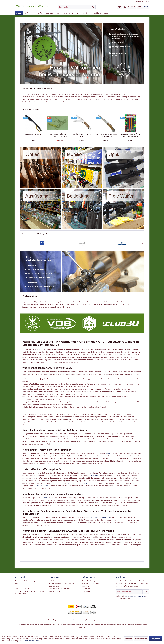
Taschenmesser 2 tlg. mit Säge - (82, 135)
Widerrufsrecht (54, 586)
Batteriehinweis (54, 591)
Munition (44, 498)
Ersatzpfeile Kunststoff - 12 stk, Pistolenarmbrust (131, 135)
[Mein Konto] (129, 7)
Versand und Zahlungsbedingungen (61, 583)
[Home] (19, 13)
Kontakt (51, 581)
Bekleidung (106, 517)
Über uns (85, 586)
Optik (121, 520)
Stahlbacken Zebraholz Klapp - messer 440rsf (106, 135)
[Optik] (59, 13)
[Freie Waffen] (38, 13)
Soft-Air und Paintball (43, 486)
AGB (50, 594)
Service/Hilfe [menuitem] (142, 2)
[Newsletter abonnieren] (146, 592)
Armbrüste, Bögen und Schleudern (79, 483)
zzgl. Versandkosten (82, 630)
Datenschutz (87, 588)
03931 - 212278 (22, 589)
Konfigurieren (156, 639)
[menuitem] (77, 8)
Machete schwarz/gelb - (33, 134)
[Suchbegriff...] (77, 7)
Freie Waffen (93, 475)
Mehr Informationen (32, 641)
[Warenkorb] (143, 7)
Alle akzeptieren (141, 639)
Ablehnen (128, 639)
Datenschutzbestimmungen (135, 596)
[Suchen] (93, 7)
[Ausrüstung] (68, 13)
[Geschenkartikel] (83, 13)
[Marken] (107, 13)
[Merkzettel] (120, 7)
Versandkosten (77, 620)
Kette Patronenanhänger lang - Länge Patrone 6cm (58, 135)
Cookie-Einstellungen (90, 581)
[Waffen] (27, 13)
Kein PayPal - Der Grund (91, 583)
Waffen (108, 453)
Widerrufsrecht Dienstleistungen (60, 588)
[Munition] (50, 13)
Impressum (86, 591)
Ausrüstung (94, 517)
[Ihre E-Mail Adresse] (129, 592)
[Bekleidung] (96, 13)
